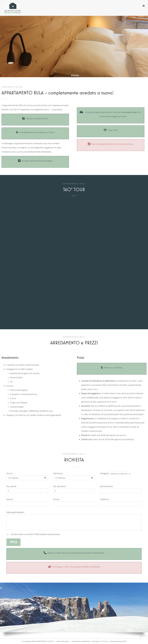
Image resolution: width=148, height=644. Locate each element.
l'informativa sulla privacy (47, 534)
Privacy (105, 641)
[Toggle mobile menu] (144, 6)
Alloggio (115, 473)
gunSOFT (123, 641)
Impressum (96, 641)
